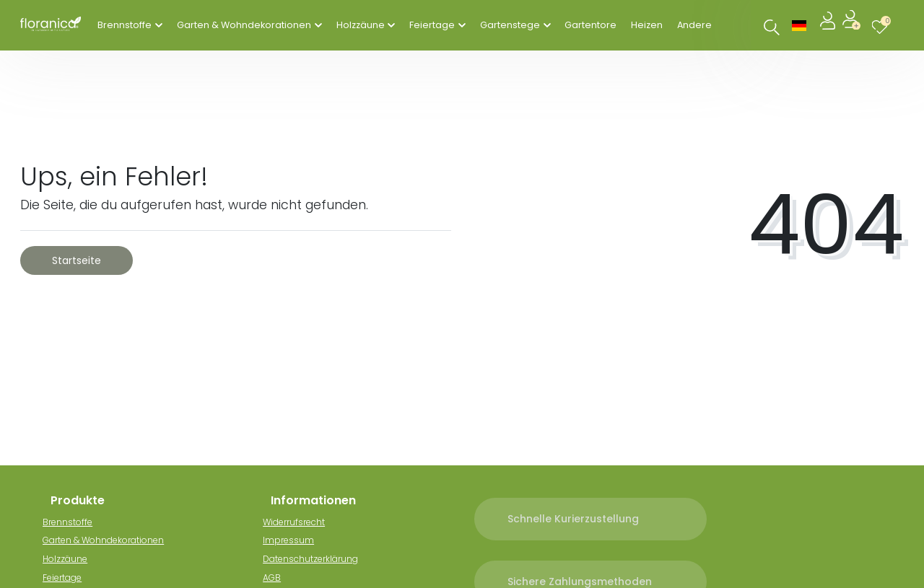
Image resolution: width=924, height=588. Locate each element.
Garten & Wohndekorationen (244, 25)
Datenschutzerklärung (318, 559)
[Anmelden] (829, 25)
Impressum (296, 540)
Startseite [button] (77, 260)
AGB (280, 578)
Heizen (647, 25)
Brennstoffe (125, 25)
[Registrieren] (853, 25)
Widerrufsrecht (302, 522)
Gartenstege (510, 25)
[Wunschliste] (883, 25)
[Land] (799, 25)
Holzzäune (361, 25)
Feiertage (432, 25)
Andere (694, 25)
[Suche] (772, 27)
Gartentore (590, 25)
